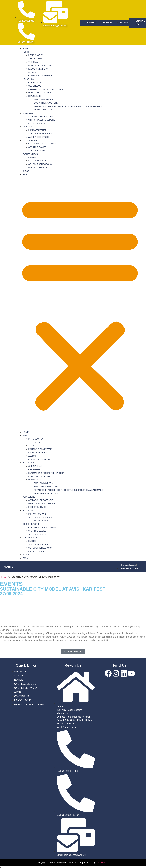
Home (3, 577)
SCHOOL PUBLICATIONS (40, 164)
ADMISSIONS (28, 113)
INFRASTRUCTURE (37, 130)
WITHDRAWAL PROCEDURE (42, 120)
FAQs (25, 174)
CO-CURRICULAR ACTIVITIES (42, 144)
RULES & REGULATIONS (40, 93)
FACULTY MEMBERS (38, 69)
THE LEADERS (35, 59)
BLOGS (26, 171)
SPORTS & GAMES (37, 147)
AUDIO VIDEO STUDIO (39, 137)
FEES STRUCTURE (37, 123)
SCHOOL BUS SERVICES (40, 134)
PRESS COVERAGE (38, 168)
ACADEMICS (28, 79)
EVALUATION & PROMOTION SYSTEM (46, 89)
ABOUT (26, 52)
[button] (80, 303)
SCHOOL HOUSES (37, 151)
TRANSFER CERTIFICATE (46, 110)
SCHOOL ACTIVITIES (38, 161)
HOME (25, 48)
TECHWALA (103, 863)
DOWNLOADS (35, 96)
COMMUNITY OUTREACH (40, 76)
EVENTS (32, 157)
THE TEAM (33, 62)
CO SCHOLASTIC (30, 140)
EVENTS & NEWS (30, 154)
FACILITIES (27, 127)
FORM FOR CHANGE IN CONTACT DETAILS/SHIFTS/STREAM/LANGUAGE (68, 106)
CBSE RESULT (35, 86)
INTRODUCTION (36, 55)
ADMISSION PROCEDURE (40, 116)
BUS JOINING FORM (44, 99)
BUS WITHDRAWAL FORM (46, 103)
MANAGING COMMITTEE (40, 65)
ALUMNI (32, 72)
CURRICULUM (35, 82)
